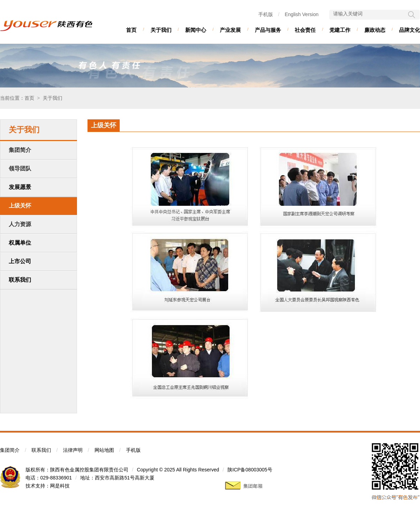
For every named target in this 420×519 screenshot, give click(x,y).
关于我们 (161, 30)
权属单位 (20, 243)
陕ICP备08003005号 (250, 470)
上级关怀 (20, 206)
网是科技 (60, 486)
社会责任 (305, 30)
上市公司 (20, 261)
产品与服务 (268, 30)
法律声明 (73, 450)
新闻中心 (196, 30)
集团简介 (10, 450)
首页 (131, 30)
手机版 (266, 14)
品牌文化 (409, 30)
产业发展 (230, 30)
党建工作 (340, 30)
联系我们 (20, 280)
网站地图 (104, 450)
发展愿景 (20, 187)
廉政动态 (375, 30)
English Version (302, 14)
